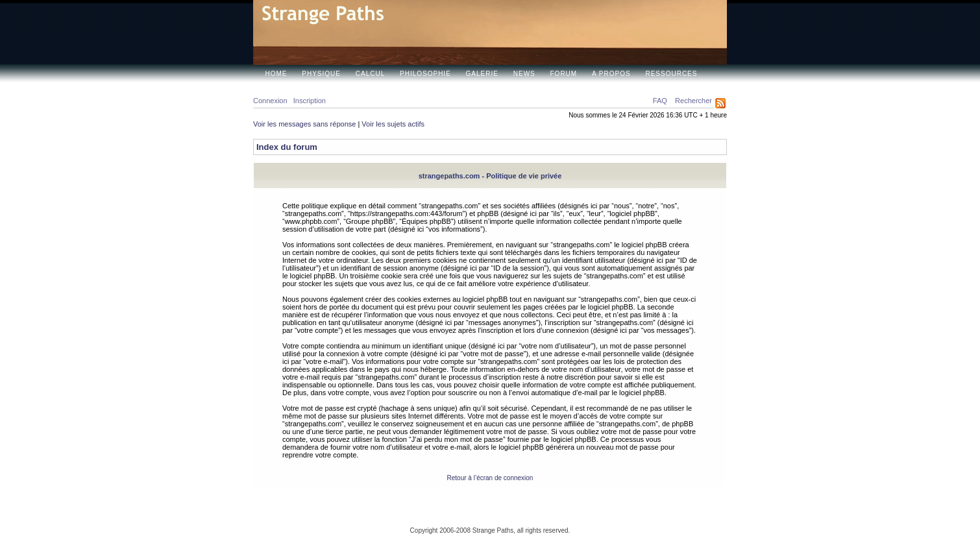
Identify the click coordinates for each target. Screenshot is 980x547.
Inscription (310, 101)
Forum (564, 74)
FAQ (660, 101)
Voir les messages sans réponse (304, 124)
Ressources (671, 74)
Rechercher (693, 101)
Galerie (482, 74)
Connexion (270, 101)
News (524, 74)
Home (276, 74)
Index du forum (287, 147)
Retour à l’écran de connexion (490, 478)
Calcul (370, 74)
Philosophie (425, 74)
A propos (611, 74)
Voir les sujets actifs (393, 124)
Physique (321, 74)
